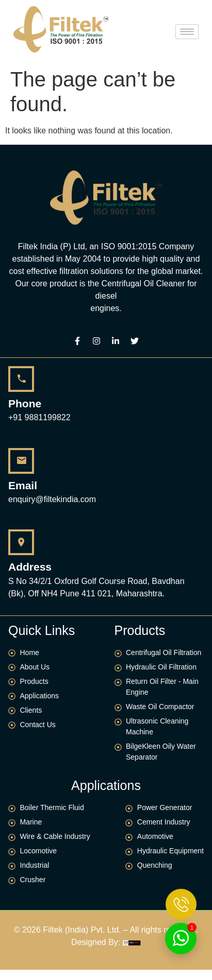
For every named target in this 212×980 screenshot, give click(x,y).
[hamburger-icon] (187, 32)
